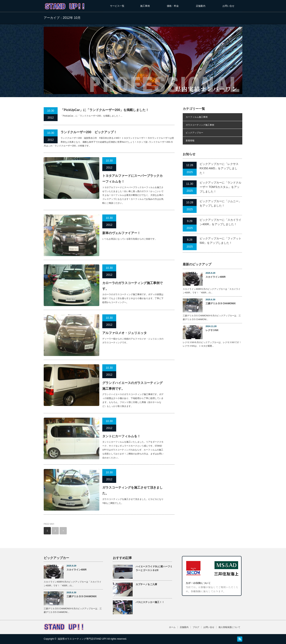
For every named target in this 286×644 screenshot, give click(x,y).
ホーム (172, 627)
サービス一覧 (117, 6)
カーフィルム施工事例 (197, 117)
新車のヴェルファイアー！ (121, 233)
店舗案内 (201, 6)
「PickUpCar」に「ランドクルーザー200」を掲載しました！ (105, 110)
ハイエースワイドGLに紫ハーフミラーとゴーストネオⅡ (154, 568)
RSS (240, 639)
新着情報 (190, 141)
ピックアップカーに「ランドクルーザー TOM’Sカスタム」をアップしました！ (220, 187)
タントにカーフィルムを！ (121, 436)
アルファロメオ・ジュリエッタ (125, 333)
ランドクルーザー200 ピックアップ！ (89, 132)
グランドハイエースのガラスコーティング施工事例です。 (132, 386)
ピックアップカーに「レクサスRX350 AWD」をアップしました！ (219, 168)
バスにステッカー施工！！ (150, 602)
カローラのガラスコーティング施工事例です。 (132, 286)
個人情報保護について (229, 627)
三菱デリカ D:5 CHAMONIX (221, 303)
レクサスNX (212, 330)
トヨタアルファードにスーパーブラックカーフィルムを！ (132, 179)
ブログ (196, 627)
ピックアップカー (194, 133)
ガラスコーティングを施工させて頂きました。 (132, 490)
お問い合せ (228, 6)
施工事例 (145, 6)
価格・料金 (173, 6)
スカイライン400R (216, 277)
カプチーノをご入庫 (146, 584)
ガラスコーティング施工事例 (200, 125)
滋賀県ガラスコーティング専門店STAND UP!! (82, 639)
